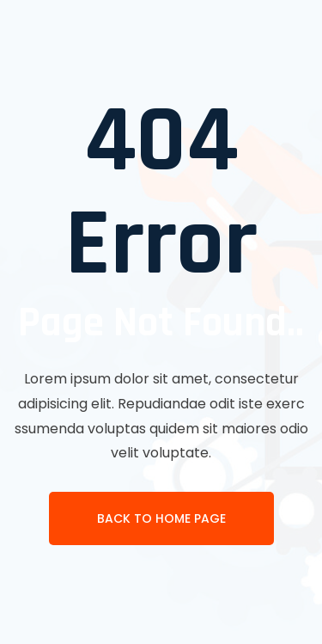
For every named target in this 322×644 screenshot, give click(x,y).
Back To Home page (161, 518)
